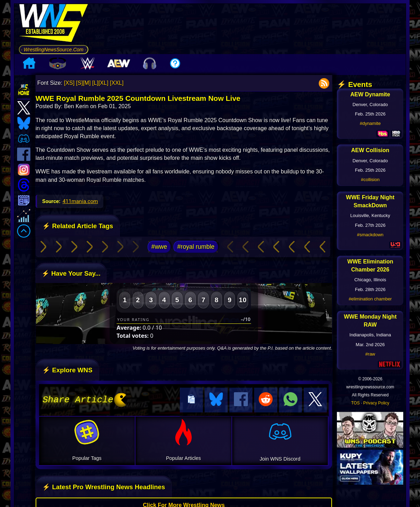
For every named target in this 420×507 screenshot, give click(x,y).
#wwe (159, 247)
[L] (95, 83)
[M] (87, 83)
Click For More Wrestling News (184, 504)
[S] (80, 83)
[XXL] (117, 83)
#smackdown (370, 235)
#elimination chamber (370, 299)
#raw (370, 354)
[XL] (103, 83)
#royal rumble (196, 247)
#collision (370, 180)
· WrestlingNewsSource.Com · (54, 50)
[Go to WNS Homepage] (54, 24)
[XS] (69, 83)
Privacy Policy (376, 403)
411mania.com (80, 201)
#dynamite (370, 123)
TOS (355, 403)
